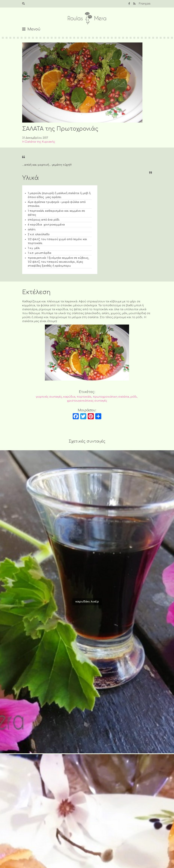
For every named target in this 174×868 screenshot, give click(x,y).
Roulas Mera (87, 18)
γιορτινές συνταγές (49, 397)
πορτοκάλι (84, 397)
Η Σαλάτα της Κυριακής (39, 142)
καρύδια (69, 397)
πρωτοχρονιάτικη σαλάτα (111, 397)
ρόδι (134, 397)
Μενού (34, 29)
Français (145, 4)
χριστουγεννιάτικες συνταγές (87, 401)
